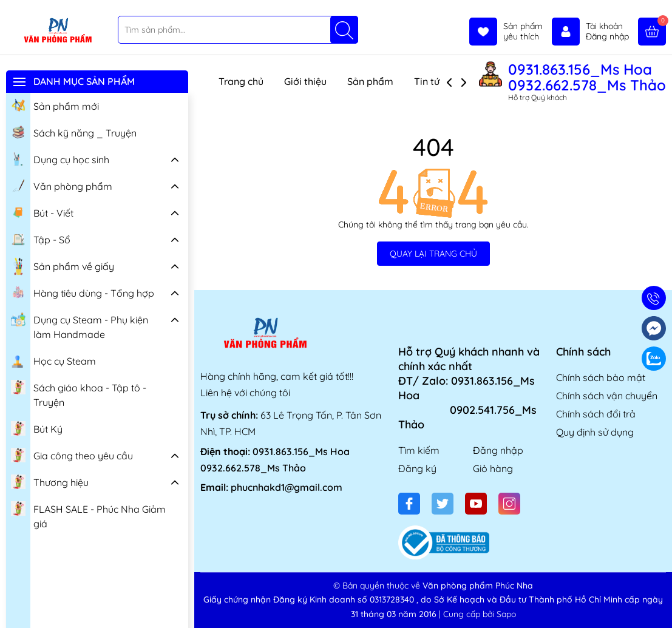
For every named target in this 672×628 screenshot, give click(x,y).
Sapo (506, 614)
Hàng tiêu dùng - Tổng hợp (83, 292)
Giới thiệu (305, 81)
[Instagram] (509, 504)
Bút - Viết (42, 212)
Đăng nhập (498, 450)
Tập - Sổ (41, 238)
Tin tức (429, 81)
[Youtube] (476, 504)
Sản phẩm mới (55, 105)
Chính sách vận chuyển (607, 396)
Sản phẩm (370, 81)
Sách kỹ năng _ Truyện (74, 132)
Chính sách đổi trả (596, 414)
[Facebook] (409, 504)
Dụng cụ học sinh (60, 158)
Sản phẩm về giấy (63, 266)
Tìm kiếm (419, 450)
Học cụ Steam (53, 360)
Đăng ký (417, 468)
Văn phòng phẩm (62, 185)
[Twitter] (443, 504)
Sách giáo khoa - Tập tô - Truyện (79, 393)
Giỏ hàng (493, 468)
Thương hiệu (50, 481)
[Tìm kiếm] (344, 30)
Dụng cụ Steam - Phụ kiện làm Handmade (80, 326)
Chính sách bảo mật (601, 377)
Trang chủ (241, 81)
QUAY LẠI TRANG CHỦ (433, 254)
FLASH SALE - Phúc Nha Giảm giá (88, 515)
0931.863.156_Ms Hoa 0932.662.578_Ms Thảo (587, 77)
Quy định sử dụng (595, 432)
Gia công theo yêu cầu (72, 454)
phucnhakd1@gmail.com (287, 487)
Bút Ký (37, 428)
